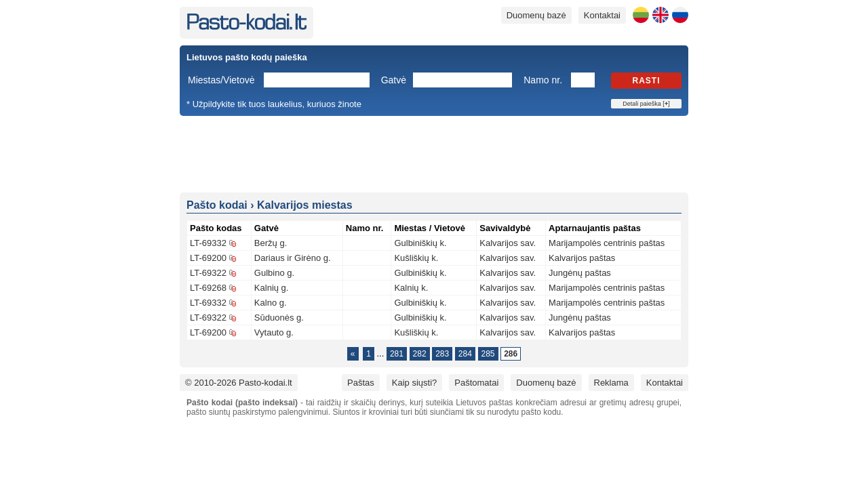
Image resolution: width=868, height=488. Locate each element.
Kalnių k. (411, 288)
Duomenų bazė (536, 15)
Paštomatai (476, 383)
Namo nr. (543, 80)
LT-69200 (208, 258)
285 (488, 354)
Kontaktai (602, 15)
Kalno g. (271, 303)
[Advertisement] (434, 153)
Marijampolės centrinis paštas (607, 243)
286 (511, 354)
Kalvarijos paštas (582, 258)
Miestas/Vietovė (221, 80)
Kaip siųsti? (414, 383)
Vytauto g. (274, 332)
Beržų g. (271, 243)
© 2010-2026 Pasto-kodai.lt (239, 383)
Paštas (361, 383)
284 (465, 354)
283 (442, 354)
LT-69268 (208, 288)
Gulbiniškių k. (420, 243)
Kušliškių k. (416, 258)
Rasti (647, 81)
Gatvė (394, 80)
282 (420, 354)
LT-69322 (208, 273)
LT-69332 (208, 243)
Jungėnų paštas (580, 273)
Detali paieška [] (646, 104)
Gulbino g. (274, 273)
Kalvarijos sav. (508, 243)
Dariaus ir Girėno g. (293, 258)
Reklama (611, 383)
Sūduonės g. (279, 318)
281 (397, 354)
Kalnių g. (272, 288)
